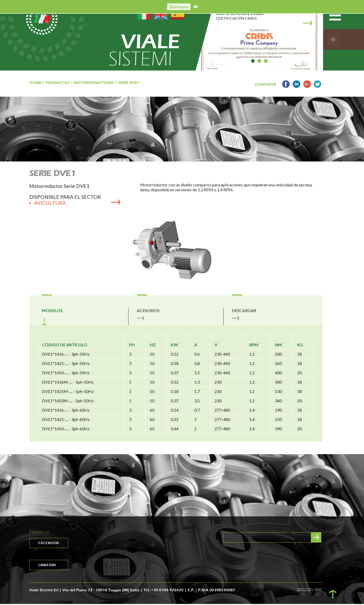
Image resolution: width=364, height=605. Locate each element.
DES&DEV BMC (310, 591)
